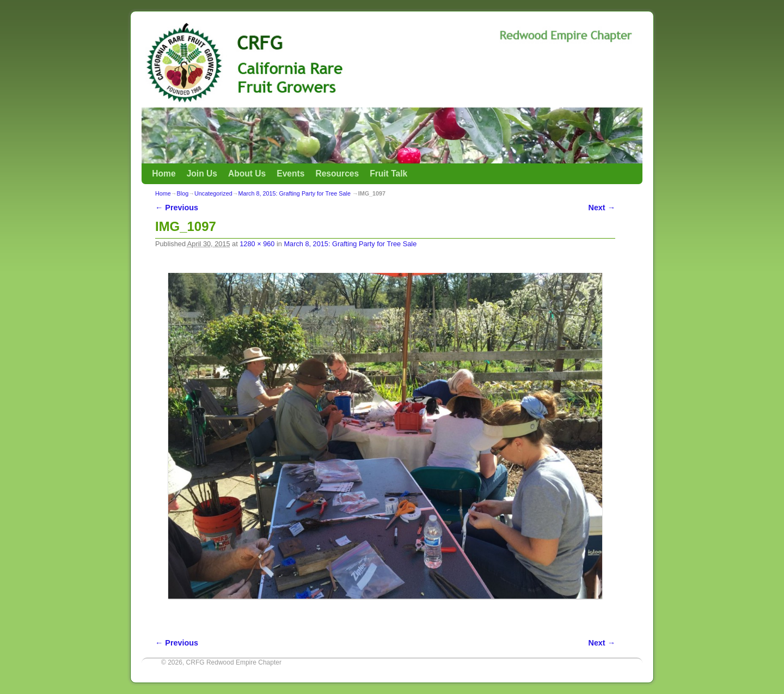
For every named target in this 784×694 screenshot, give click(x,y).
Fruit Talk (388, 173)
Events (290, 173)
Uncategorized (213, 193)
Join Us (202, 173)
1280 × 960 (257, 244)
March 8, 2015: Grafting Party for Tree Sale (294, 193)
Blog (183, 193)
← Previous (177, 208)
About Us (247, 173)
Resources (337, 173)
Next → (602, 208)
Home (164, 173)
